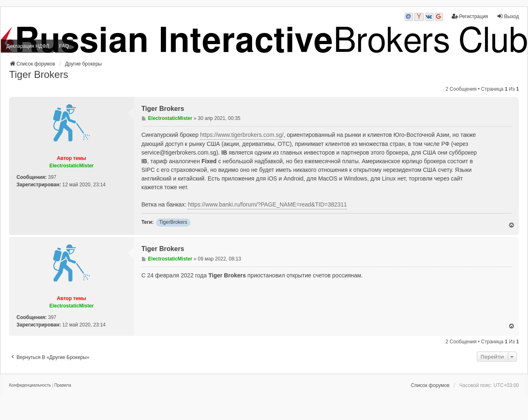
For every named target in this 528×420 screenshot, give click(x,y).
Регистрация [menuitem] (470, 16)
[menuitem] (30, 385)
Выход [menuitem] (508, 16)
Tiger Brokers (39, 74)
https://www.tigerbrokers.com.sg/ (242, 135)
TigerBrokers (173, 222)
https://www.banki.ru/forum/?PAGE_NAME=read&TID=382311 (267, 204)
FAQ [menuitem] (64, 46)
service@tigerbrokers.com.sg (179, 153)
